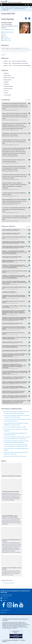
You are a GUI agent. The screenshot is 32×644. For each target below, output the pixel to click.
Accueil (2, 7)
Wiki (5, 35)
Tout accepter (16, 637)
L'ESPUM (7, 7)
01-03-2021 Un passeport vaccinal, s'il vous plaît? (15, 427)
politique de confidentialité (12, 640)
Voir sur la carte (5, 598)
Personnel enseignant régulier (19, 9)
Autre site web (7, 40)
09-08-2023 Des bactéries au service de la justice (15, 456)
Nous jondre (4, 600)
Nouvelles (2, 610)
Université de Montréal (4, 2)
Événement (7, 610)
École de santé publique (15, 2)
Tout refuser (16, 635)
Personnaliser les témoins (17, 632)
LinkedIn (6, 37)
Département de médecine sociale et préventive (19, 7)
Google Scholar (7, 39)
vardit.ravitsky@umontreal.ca (8, 29)
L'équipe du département (7, 9)
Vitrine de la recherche (9, 583)
